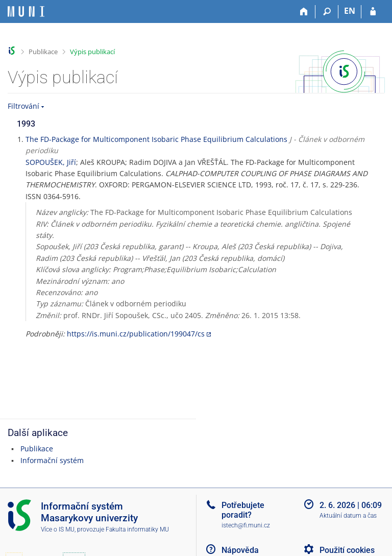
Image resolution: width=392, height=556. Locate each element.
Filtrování (23, 106)
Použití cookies (347, 550)
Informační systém (52, 460)
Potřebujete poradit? (243, 510)
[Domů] (304, 12)
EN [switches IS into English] (350, 11)
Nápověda (240, 550)
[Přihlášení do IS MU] (373, 12)
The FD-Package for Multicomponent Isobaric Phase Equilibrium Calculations (156, 139)
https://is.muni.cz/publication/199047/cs (136, 334)
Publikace (43, 52)
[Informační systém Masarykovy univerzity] (26, 11)
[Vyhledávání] (327, 12)
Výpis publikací (92, 52)
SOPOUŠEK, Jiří (51, 162)
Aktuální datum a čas (348, 516)
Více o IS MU (58, 529)
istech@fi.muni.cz (246, 525)
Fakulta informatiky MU (137, 529)
